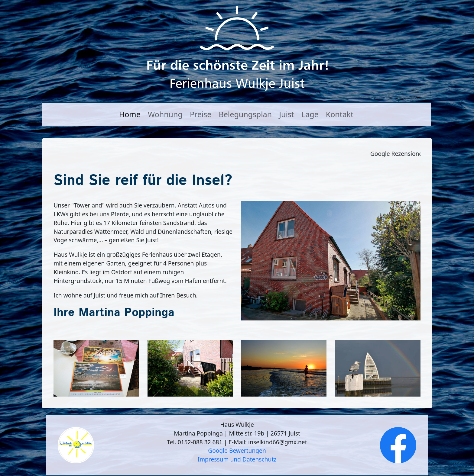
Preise (201, 114)
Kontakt (340, 114)
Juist (287, 114)
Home (130, 114)
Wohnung (165, 114)
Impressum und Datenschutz (237, 459)
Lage (310, 114)
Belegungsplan (245, 114)
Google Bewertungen (237, 450)
